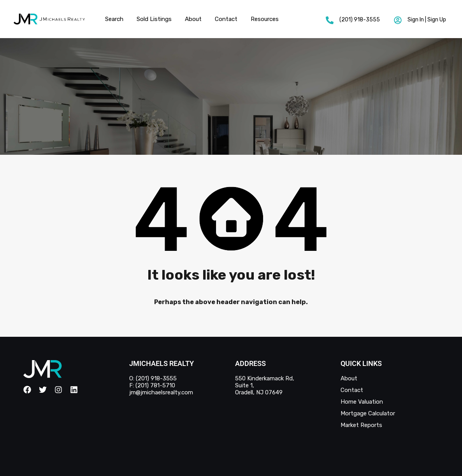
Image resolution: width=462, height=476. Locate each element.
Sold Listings (154, 19)
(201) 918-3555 (360, 20)
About (193, 19)
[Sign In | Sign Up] (398, 20)
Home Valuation (362, 402)
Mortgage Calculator (368, 413)
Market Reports (361, 425)
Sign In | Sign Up (427, 20)
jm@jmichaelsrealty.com (161, 392)
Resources (265, 19)
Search (114, 19)
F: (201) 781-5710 (152, 385)
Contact (226, 19)
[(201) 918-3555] (330, 20)
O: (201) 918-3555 (153, 378)
